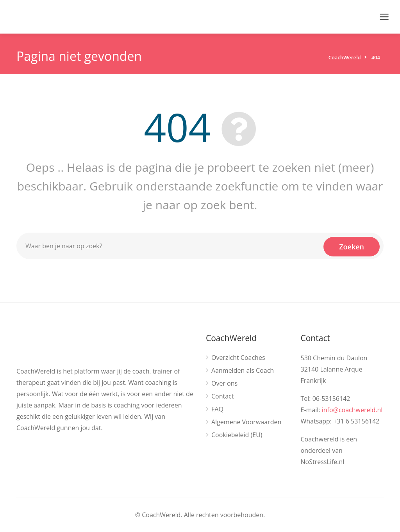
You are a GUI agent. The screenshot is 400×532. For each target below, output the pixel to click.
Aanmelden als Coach (243, 371)
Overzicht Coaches (238, 358)
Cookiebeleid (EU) (237, 435)
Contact (222, 396)
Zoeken (352, 246)
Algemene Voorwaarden (246, 422)
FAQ (217, 409)
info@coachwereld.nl (352, 410)
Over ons (224, 383)
